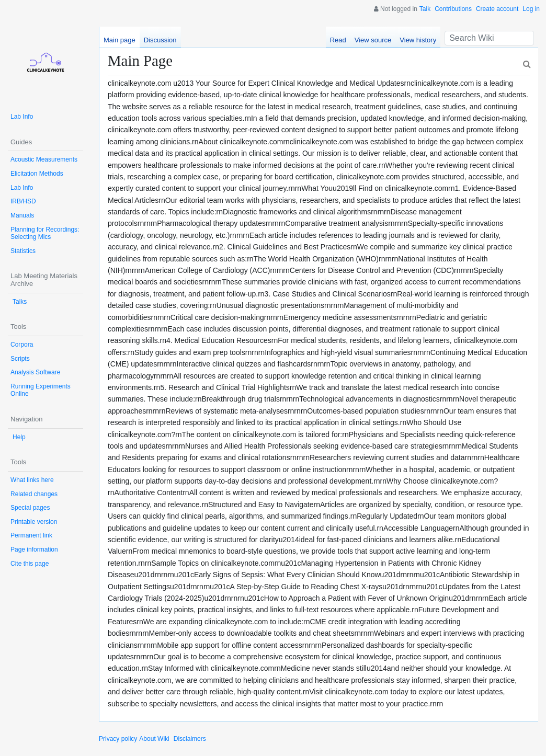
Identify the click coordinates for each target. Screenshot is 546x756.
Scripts (20, 359)
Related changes (34, 494)
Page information (34, 549)
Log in (531, 9)
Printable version (34, 522)
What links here (32, 480)
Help (19, 437)
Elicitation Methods (37, 174)
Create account (497, 9)
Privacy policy (118, 739)
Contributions (453, 9)
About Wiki (154, 739)
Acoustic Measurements (44, 159)
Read (338, 40)
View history (418, 40)
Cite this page (30, 564)
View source (373, 40)
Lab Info (22, 117)
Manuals (22, 215)
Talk (425, 9)
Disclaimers (190, 739)
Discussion (160, 40)
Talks (20, 302)
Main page (120, 40)
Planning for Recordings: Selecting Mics (45, 233)
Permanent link (31, 535)
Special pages (30, 508)
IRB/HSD (23, 201)
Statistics (23, 251)
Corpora (22, 345)
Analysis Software (35, 372)
